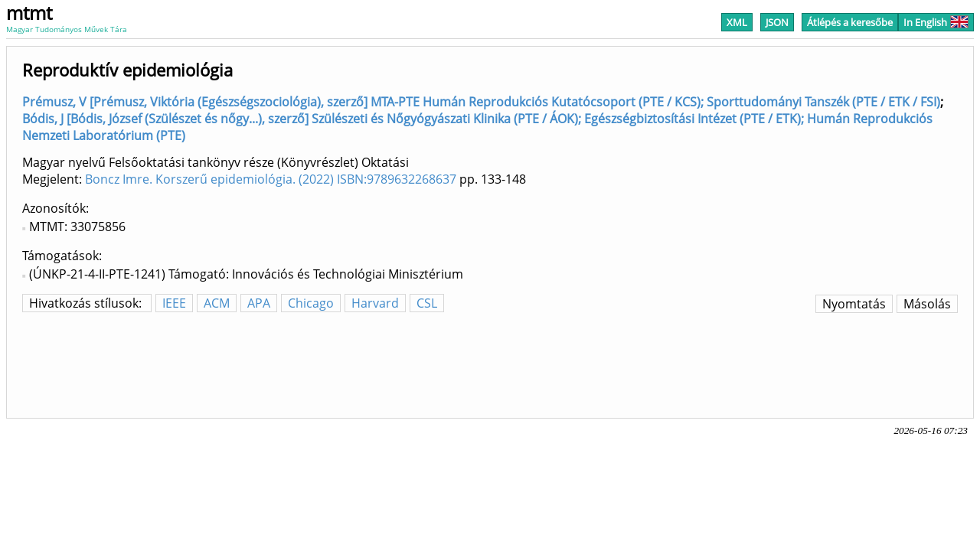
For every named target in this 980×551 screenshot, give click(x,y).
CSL (427, 303)
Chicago (311, 303)
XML (737, 22)
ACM (217, 303)
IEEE (174, 303)
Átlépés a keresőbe (850, 22)
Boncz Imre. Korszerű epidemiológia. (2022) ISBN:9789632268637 (271, 179)
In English (936, 22)
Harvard (375, 303)
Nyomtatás (854, 304)
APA (259, 303)
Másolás (927, 304)
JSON (777, 22)
